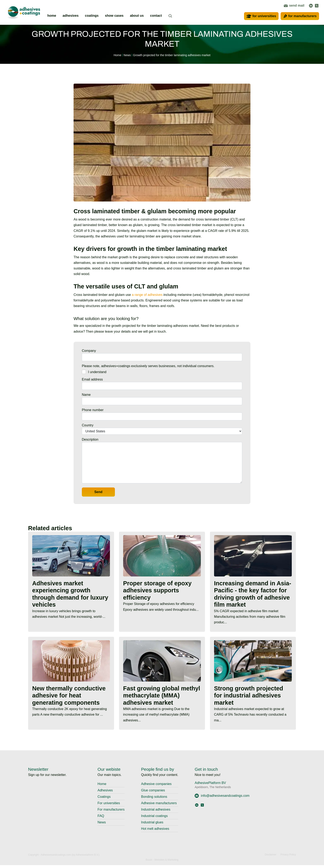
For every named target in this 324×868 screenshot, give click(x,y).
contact (156, 16)
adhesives (71, 16)
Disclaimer (270, 857)
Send (98, 492)
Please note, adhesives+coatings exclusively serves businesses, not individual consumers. (148, 366)
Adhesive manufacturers (159, 806)
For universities (109, 806)
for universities (261, 16)
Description (90, 439)
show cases (114, 16)
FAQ (101, 819)
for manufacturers (300, 16)
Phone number (93, 410)
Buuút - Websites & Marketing (162, 863)
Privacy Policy (288, 857)
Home (102, 787)
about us (137, 16)
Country (88, 425)
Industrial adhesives (156, 812)
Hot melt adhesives (155, 832)
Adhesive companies (156, 787)
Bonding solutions (154, 800)
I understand (97, 372)
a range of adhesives (147, 295)
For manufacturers (111, 812)
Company (89, 351)
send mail (294, 5)
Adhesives (105, 793)
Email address (92, 379)
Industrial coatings (154, 819)
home (52, 16)
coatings (92, 16)
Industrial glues (152, 825)
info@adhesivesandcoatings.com (222, 799)
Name (86, 395)
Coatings (104, 800)
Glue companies (153, 793)
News (102, 825)
